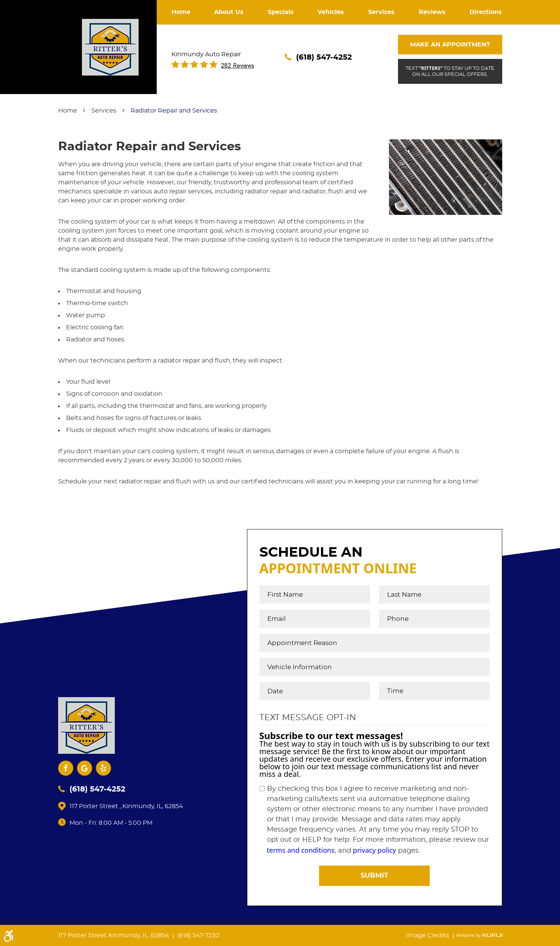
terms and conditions (301, 850)
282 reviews (238, 66)
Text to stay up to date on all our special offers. (450, 71)
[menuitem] (181, 12)
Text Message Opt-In (308, 718)
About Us (229, 12)
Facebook (66, 768)
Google (85, 768)
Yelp (103, 768)
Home (181, 12)
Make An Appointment (450, 45)
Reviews (432, 12)
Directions (486, 12)
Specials (281, 12)
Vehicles (331, 12)
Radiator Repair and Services (174, 111)
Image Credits (428, 935)
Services (381, 12)
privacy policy (375, 850)
